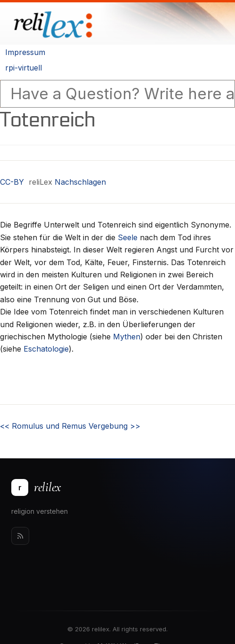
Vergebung (114, 426)
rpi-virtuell (24, 68)
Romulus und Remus (43, 426)
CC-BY (12, 182)
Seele (128, 237)
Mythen (127, 337)
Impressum (25, 52)
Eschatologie (46, 349)
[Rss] (20, 536)
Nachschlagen (80, 182)
